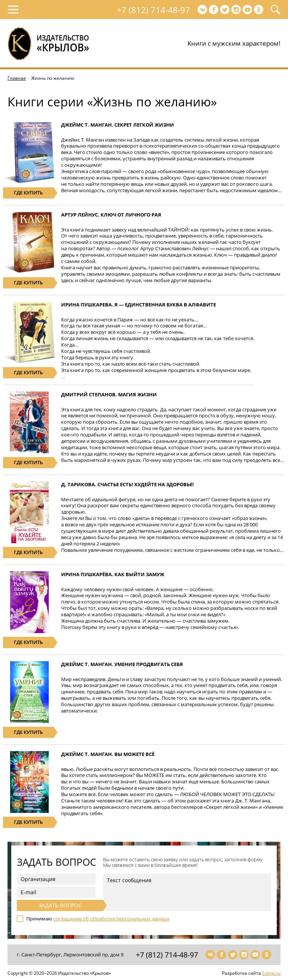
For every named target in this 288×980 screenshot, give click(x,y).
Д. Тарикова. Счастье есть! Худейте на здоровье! (127, 484)
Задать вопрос (60, 905)
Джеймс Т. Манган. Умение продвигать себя (122, 664)
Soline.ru (271, 973)
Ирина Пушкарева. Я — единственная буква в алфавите (139, 305)
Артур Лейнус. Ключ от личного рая (111, 215)
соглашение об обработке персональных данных (111, 919)
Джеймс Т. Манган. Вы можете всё (108, 754)
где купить (28, 193)
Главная (17, 78)
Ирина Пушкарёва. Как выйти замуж (113, 574)
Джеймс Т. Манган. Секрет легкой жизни (118, 125)
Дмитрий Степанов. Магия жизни (109, 394)
